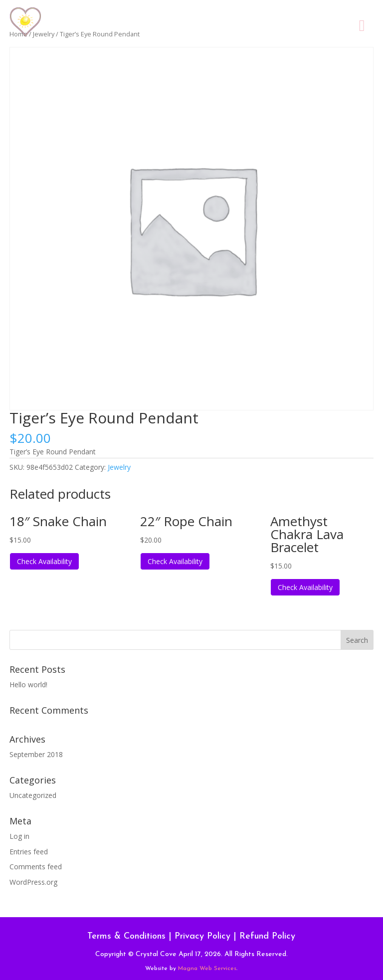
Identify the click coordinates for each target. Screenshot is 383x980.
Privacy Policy (202, 936)
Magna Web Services (207, 969)
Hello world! (28, 685)
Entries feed (29, 852)
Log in (19, 836)
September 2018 (36, 754)
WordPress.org (33, 882)
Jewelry (119, 467)
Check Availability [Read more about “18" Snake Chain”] (44, 561)
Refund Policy (267, 936)
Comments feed (36, 867)
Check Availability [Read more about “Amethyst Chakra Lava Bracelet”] (305, 587)
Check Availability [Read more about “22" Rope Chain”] (175, 561)
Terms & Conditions (126, 936)
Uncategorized (33, 795)
